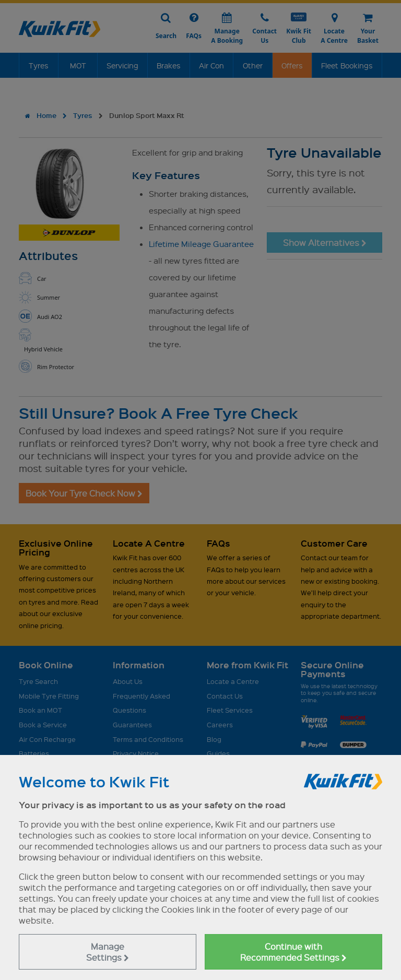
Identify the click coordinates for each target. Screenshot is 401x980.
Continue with (293, 952)
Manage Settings (108, 952)
